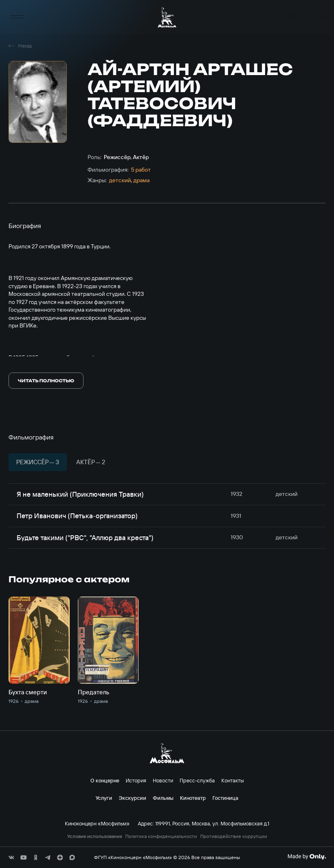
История (136, 780)
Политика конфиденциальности (161, 836)
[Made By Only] (307, 857)
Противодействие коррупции (234, 836)
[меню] (17, 17)
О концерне (105, 780)
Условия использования (95, 836)
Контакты (233, 780)
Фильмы (163, 798)
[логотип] (167, 17)
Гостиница (225, 798)
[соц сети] (11, 857)
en (321, 17)
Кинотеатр (193, 798)
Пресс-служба (197, 780)
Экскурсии (133, 798)
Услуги (104, 798)
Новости (163, 780)
